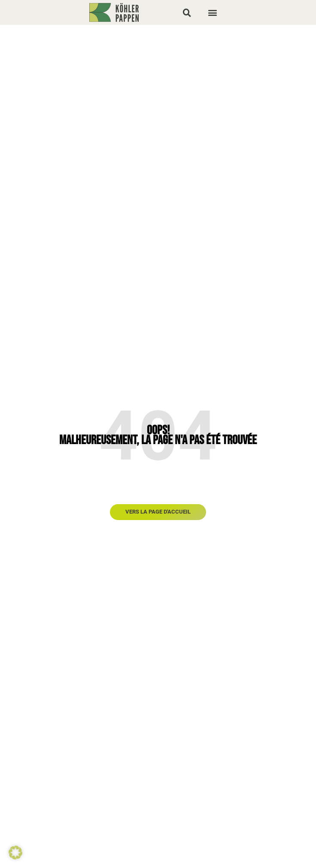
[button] (187, 12)
